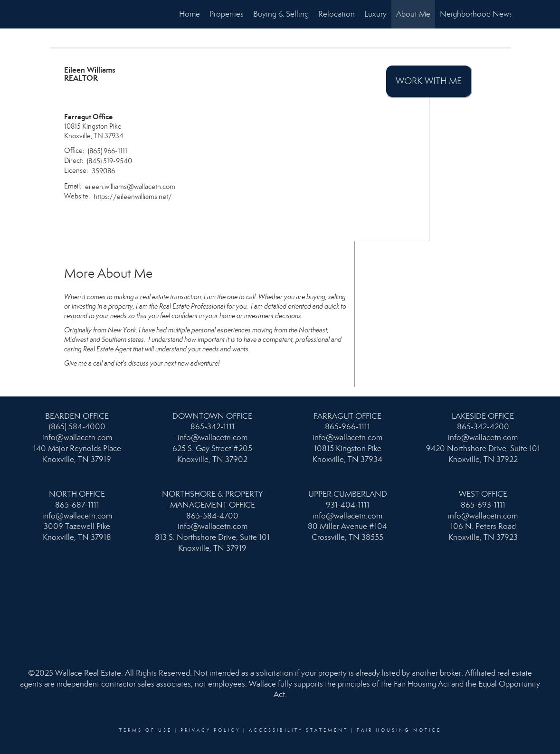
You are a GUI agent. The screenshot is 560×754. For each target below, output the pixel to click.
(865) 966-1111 (108, 151)
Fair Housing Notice (399, 730)
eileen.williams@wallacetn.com (130, 187)
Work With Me (429, 81)
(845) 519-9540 (109, 161)
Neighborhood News (476, 14)
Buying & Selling (281, 14)
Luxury (375, 14)
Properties (227, 14)
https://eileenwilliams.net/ (133, 197)
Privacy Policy (210, 730)
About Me (413, 14)
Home (190, 14)
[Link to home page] (55, 14)
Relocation (337, 14)
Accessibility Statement (299, 730)
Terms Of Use (146, 730)
